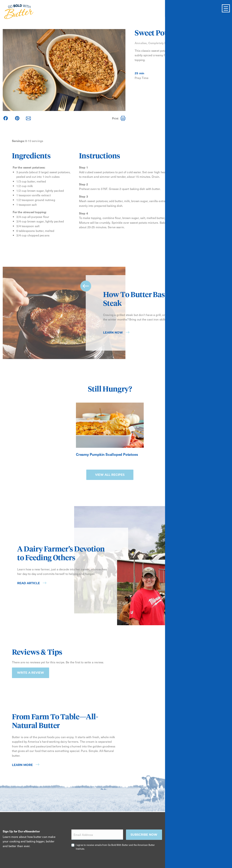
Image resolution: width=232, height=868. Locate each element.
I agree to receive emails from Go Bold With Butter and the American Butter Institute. (115, 847)
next (213, 340)
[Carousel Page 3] (216, 358)
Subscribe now (144, 835)
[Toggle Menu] (226, 8)
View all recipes (110, 475)
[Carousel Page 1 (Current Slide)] (206, 358)
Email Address (83, 835)
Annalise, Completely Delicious (156, 43)
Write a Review (31, 673)
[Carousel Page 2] (211, 358)
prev (86, 286)
